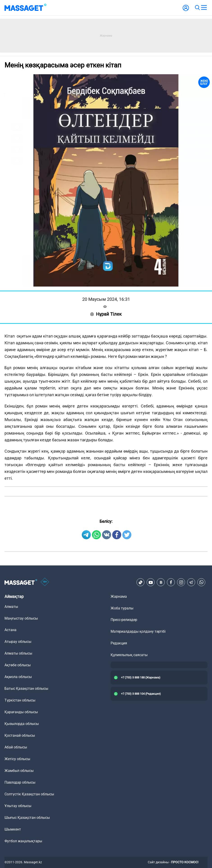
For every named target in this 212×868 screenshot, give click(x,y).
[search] (197, 8)
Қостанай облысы (20, 735)
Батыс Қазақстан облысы (26, 689)
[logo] (25, 8)
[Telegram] (191, 582)
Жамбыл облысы (19, 771)
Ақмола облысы (18, 677)
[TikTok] (141, 582)
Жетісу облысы (17, 759)
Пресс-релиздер (124, 620)
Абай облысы (16, 747)
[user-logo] (186, 10)
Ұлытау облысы (18, 806)
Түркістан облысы (20, 700)
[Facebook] (171, 582)
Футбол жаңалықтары (23, 841)
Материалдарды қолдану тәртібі (138, 631)
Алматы (11, 607)
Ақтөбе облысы (18, 665)
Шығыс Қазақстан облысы (27, 818)
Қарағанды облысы (21, 712)
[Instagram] (181, 582)
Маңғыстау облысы (21, 618)
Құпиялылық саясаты (129, 655)
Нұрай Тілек (106, 314)
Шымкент (13, 829)
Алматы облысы (18, 653)
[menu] (204, 8)
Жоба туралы (122, 608)
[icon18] (45, 582)
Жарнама (119, 596)
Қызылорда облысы (22, 724)
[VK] (161, 582)
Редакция (119, 643)
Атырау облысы (18, 642)
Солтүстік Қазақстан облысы (29, 794)
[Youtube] (151, 582)
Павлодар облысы (20, 782)
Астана (10, 630)
